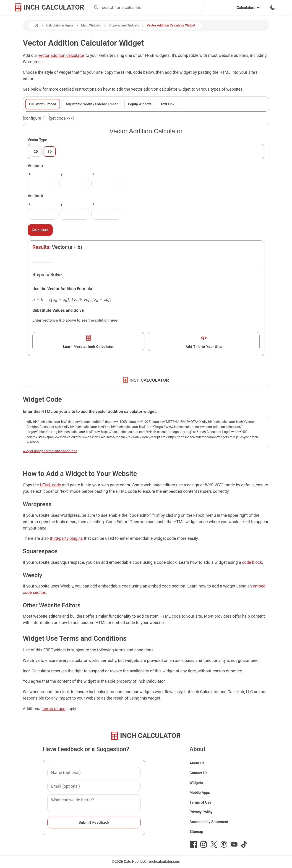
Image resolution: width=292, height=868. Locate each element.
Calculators (248, 8)
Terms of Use (201, 802)
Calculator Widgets (60, 25)
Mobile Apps (200, 793)
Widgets (196, 783)
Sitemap (196, 832)
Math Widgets (91, 25)
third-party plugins (66, 538)
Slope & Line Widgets (124, 25)
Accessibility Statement (209, 822)
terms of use (54, 709)
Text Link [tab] (167, 104)
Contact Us (199, 773)
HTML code (51, 485)
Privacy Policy (201, 812)
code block (252, 562)
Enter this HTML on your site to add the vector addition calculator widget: (90, 411)
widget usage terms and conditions (50, 451)
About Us (197, 763)
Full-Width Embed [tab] (43, 104)
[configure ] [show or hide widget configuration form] (34, 118)
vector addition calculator (61, 55)
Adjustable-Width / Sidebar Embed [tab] (92, 104)
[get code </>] (61, 118)
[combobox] (153, 8)
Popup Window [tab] (139, 104)
